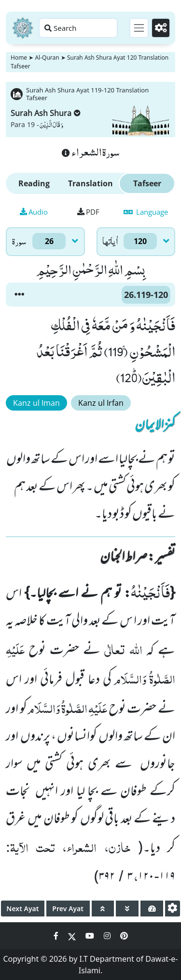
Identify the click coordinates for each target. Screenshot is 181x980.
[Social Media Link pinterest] (124, 936)
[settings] (173, 909)
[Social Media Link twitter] (73, 936)
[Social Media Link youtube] (91, 936)
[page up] (103, 909)
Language (146, 212)
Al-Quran (47, 58)
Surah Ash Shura (46, 113)
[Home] (23, 28)
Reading (34, 183)
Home (19, 58)
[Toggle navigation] (139, 28)
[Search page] (78, 28)
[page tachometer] (152, 909)
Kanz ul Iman (36, 403)
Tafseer (147, 183)
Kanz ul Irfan (101, 403)
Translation (90, 183)
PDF (88, 212)
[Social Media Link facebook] (57, 936)
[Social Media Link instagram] (108, 936)
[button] (19, 295)
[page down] (127, 909)
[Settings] (161, 28)
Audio (34, 212)
